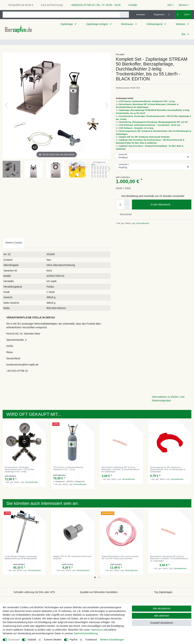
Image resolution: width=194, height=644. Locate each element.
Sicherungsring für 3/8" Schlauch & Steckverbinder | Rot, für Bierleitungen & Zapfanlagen (168, 469)
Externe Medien (53, 640)
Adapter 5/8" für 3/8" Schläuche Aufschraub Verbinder (144, 137)
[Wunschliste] (171, 15)
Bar (184, 34)
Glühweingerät (155, 24)
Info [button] (170, 5)
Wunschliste (124, 214)
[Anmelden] (139, 15)
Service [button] (183, 5)
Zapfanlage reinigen (97, 24)
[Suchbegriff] (61, 15)
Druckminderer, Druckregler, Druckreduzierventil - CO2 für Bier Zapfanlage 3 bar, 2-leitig (19, 469)
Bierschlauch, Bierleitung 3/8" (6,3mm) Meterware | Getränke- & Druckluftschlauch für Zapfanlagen (121, 469)
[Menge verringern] (127, 207)
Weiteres (181, 24)
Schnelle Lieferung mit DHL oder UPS (34, 592)
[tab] (14, 243)
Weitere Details (14, 243)
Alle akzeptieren (162, 608)
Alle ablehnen (162, 616)
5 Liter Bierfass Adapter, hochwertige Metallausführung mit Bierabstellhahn (21, 557)
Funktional (91, 640)
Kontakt (131, 5)
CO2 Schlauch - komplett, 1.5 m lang (136, 128)
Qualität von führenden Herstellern (99, 592)
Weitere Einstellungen (112, 640)
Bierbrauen (128, 24)
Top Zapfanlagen (163, 592)
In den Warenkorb (170, 205)
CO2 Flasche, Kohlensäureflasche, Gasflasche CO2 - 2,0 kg (147, 101)
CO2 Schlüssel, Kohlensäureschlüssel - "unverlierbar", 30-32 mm (150, 125)
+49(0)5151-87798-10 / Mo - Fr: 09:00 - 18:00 (94, 5)
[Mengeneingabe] (120, 205)
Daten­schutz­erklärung (86, 633)
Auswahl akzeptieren (162, 623)
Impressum (97, 630)
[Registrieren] (157, 15)
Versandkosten (142, 223)
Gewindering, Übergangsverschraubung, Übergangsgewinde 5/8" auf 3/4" (154, 122)
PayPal (73, 640)
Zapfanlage (67, 24)
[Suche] (124, 15)
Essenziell (14, 640)
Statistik (32, 640)
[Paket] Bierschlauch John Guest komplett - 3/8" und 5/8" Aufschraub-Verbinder (121, 557)
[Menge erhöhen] (127, 202)
